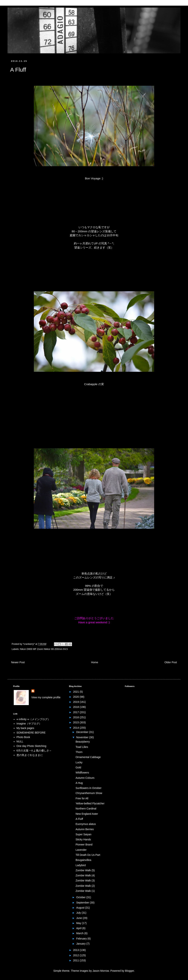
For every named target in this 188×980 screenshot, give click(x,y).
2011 (76, 960)
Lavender (81, 850)
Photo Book (23, 737)
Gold (78, 767)
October (81, 897)
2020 (76, 697)
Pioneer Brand (84, 845)
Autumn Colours (85, 778)
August (81, 908)
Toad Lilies (82, 747)
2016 (76, 717)
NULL (20, 741)
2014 (76, 728)
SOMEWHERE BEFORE (31, 733)
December (83, 732)
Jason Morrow (101, 971)
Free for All (82, 798)
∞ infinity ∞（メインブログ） (33, 719)
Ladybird (81, 865)
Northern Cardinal (86, 809)
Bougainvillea (83, 860)
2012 (76, 955)
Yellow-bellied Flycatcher (90, 803)
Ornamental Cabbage (88, 757)
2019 (76, 702)
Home (94, 662)
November (83, 737)
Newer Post (18, 662)
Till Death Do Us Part (88, 855)
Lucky (79, 762)
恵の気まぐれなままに (30, 755)
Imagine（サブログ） (29, 724)
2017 (76, 712)
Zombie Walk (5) (85, 870)
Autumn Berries (85, 829)
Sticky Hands (83, 839)
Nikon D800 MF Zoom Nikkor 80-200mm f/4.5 (44, 649)
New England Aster (87, 814)
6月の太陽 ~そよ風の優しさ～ (34, 750)
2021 (76, 692)
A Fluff (79, 819)
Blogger (129, 971)
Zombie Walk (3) (85, 881)
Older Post (171, 662)
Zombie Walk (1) (85, 891)
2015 (76, 722)
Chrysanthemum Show (89, 793)
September (83, 903)
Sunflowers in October (89, 788)
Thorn (79, 752)
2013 (76, 950)
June (79, 918)
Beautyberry (83, 742)
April (79, 928)
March (80, 933)
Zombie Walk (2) (85, 886)
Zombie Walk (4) (85, 875)
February (82, 939)
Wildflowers (82, 773)
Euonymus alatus (86, 824)
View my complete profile (46, 697)
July (79, 913)
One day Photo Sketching (31, 746)
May (79, 923)
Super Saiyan (83, 834)
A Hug (79, 783)
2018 (76, 707)
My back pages (25, 728)
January (81, 944)
